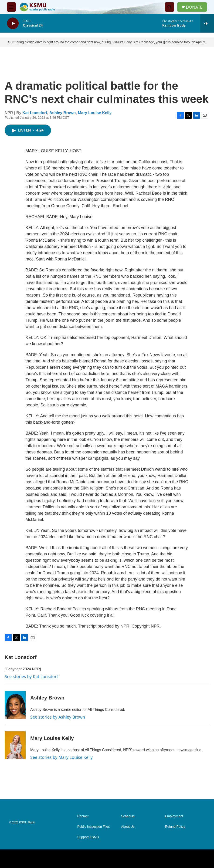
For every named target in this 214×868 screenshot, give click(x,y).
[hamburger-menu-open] (11, 7)
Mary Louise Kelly (95, 113)
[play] (13, 23)
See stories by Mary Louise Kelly (61, 757)
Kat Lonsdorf (35, 113)
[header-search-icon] (170, 7)
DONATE (194, 7)
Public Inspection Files (93, 827)
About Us (128, 827)
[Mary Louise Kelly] (15, 745)
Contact (83, 816)
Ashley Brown (63, 113)
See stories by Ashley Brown (58, 717)
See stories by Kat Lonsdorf (31, 676)
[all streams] (207, 23)
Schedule (128, 816)
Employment (174, 816)
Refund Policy (175, 827)
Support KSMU (88, 837)
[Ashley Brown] (15, 705)
